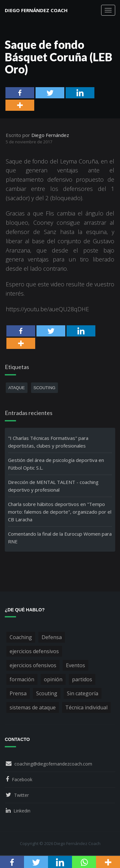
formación (22, 679)
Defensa (52, 637)
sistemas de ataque (33, 707)
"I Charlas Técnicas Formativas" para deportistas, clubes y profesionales (48, 442)
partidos (82, 679)
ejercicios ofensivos (33, 665)
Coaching (21, 637)
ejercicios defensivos (34, 651)
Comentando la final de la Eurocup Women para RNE (60, 538)
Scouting (47, 693)
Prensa (18, 693)
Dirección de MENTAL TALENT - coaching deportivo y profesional (53, 486)
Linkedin (22, 811)
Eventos (76, 665)
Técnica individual (86, 707)
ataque (17, 388)
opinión (53, 679)
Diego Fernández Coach (36, 10)
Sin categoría (83, 693)
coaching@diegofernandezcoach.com (53, 764)
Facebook (22, 779)
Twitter (21, 795)
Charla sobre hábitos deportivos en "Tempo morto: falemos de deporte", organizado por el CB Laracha (60, 512)
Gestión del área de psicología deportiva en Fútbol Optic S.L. (56, 464)
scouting (45, 388)
